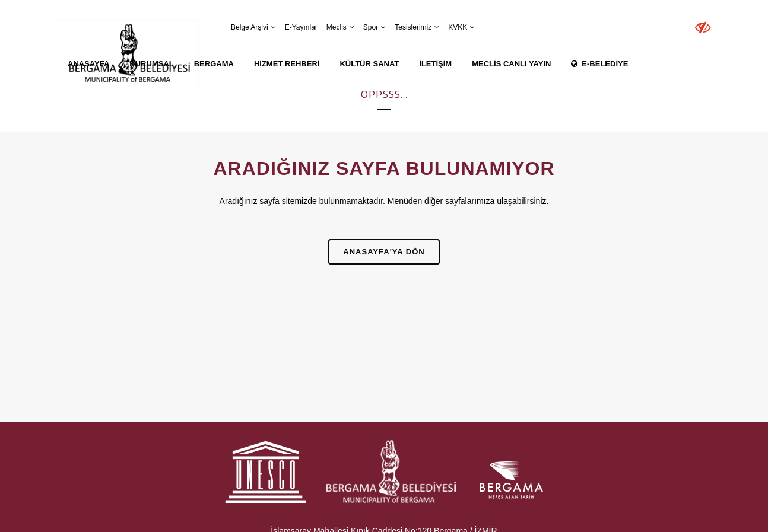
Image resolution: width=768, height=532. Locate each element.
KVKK (458, 27)
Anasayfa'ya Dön (384, 252)
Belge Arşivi (250, 27)
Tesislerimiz (413, 27)
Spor (371, 27)
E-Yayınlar (301, 27)
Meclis (337, 27)
